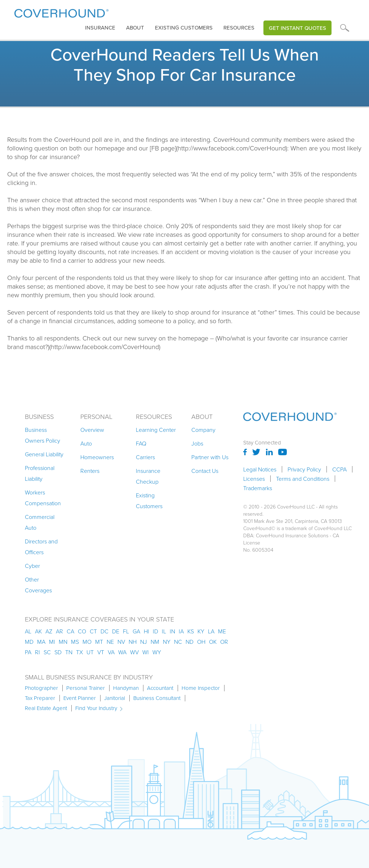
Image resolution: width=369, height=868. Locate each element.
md (29, 642)
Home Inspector (201, 688)
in (172, 631)
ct (93, 631)
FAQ (141, 443)
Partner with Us (210, 457)
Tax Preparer (40, 698)
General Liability (44, 454)
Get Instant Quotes (297, 28)
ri (37, 652)
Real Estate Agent (46, 708)
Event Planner (80, 698)
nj (144, 642)
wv (134, 652)
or (224, 642)
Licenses (254, 479)
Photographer (41, 688)
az (49, 631)
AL (28, 631)
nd (190, 642)
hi (146, 631)
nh (133, 642)
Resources (239, 28)
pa (28, 652)
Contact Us (205, 471)
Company (203, 430)
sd (58, 652)
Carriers (145, 457)
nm (155, 642)
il (164, 631)
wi (146, 652)
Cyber (32, 566)
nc (178, 642)
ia (181, 631)
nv (121, 642)
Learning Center (156, 430)
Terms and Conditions (303, 479)
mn (63, 642)
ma (41, 642)
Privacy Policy (304, 469)
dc (105, 631)
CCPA (339, 469)
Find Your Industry (96, 708)
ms (75, 642)
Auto (86, 443)
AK (38, 631)
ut (90, 652)
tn (69, 652)
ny (167, 642)
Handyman (126, 688)
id (155, 631)
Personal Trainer (86, 688)
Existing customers (184, 28)
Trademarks (258, 488)
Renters (90, 471)
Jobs (197, 443)
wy (157, 652)
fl (126, 631)
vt (101, 652)
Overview (92, 430)
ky (201, 631)
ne (110, 642)
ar (59, 631)
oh (201, 642)
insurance (100, 28)
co (82, 631)
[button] (100, 28)
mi (52, 642)
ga (136, 631)
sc (47, 652)
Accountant (160, 688)
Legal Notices (260, 469)
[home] (61, 12)
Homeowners (97, 457)
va (111, 652)
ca (70, 631)
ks (191, 631)
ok (213, 642)
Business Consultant (157, 698)
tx (79, 652)
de (116, 631)
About (135, 28)
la (211, 631)
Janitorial (115, 698)
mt (99, 642)
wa (122, 652)
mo (87, 642)
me (222, 631)
